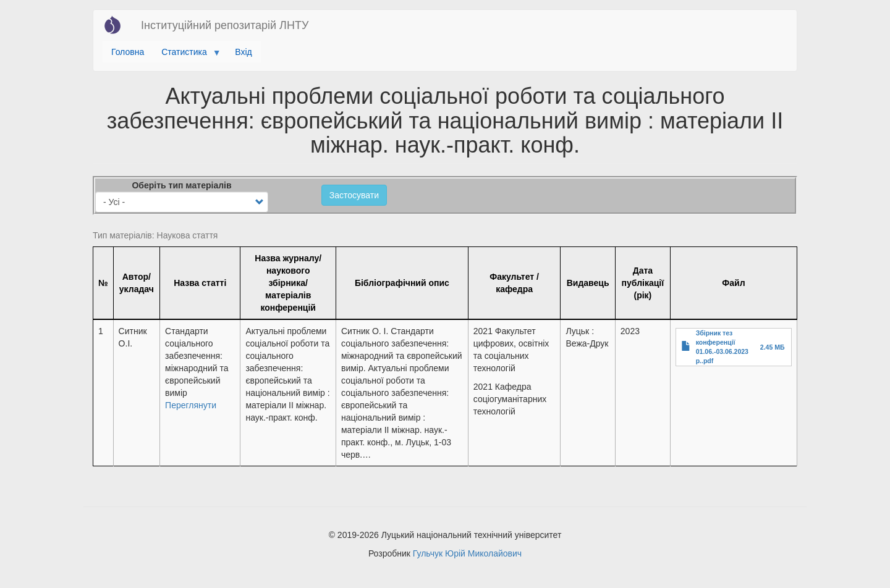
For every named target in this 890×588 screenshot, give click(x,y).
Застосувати (354, 195)
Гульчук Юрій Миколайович (467, 553)
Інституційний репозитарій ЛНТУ (225, 25)
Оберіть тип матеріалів (181, 185)
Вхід (243, 52)
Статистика (186, 55)
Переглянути (191, 405)
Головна (128, 52)
